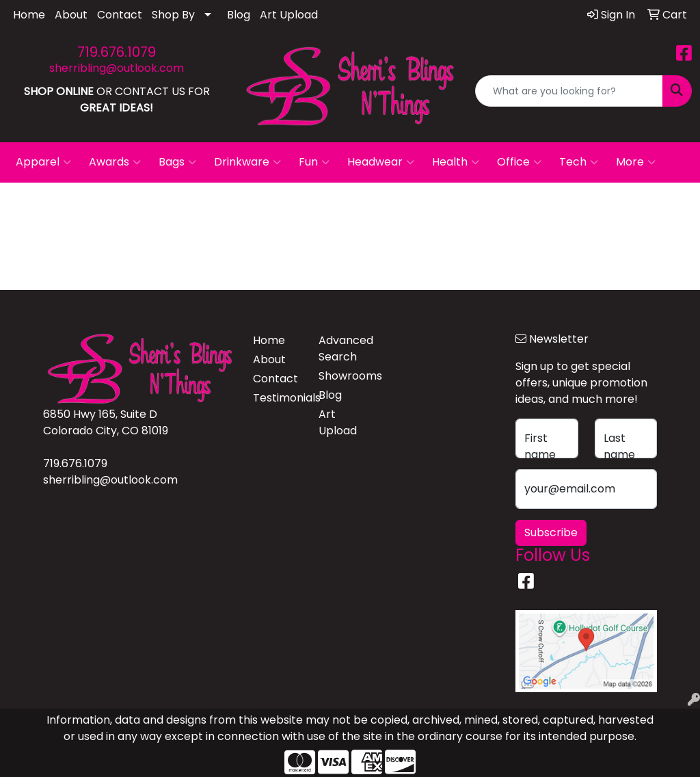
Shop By (173, 15)
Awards (115, 162)
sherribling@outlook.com (117, 68)
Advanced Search (343, 348)
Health (456, 162)
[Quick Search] (569, 91)
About (71, 15)
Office (519, 162)
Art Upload (289, 15)
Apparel (43, 162)
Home (29, 15)
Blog (239, 15)
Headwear (381, 162)
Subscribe (551, 532)
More (636, 162)
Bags (177, 162)
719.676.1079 (117, 52)
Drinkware (247, 162)
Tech (579, 162)
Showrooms (343, 376)
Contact (120, 15)
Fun (314, 162)
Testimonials (278, 398)
